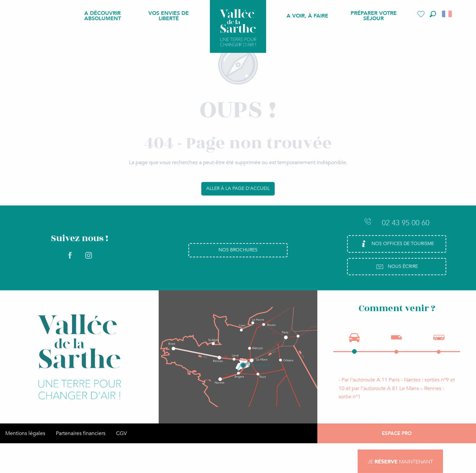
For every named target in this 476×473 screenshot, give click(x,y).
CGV (121, 433)
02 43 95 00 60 (397, 223)
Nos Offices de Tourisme (397, 244)
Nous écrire (397, 267)
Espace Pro (397, 433)
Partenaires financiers (81, 433)
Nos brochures (238, 250)
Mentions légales (25, 433)
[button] (433, 14)
